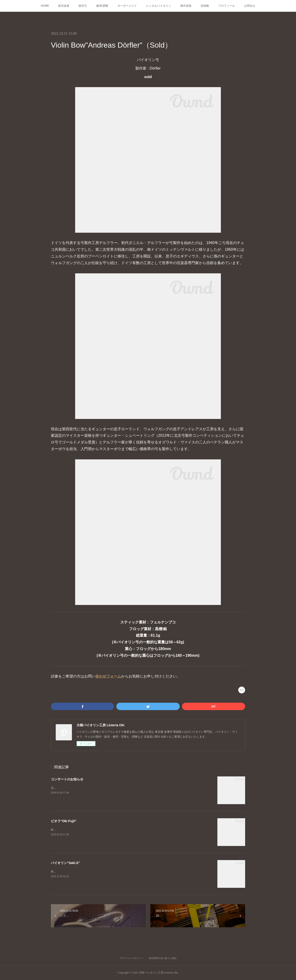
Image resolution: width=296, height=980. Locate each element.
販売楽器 (64, 6)
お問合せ (250, 6)
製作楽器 (186, 6)
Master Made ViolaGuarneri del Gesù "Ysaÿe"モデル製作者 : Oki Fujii (93, 830)
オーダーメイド (127, 6)
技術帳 (205, 6)
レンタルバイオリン (159, 6)
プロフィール (227, 6)
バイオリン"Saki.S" (65, 863)
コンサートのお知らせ (67, 779)
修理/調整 (102, 6)
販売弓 (83, 6)
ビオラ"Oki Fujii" (64, 821)
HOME (45, 6)
